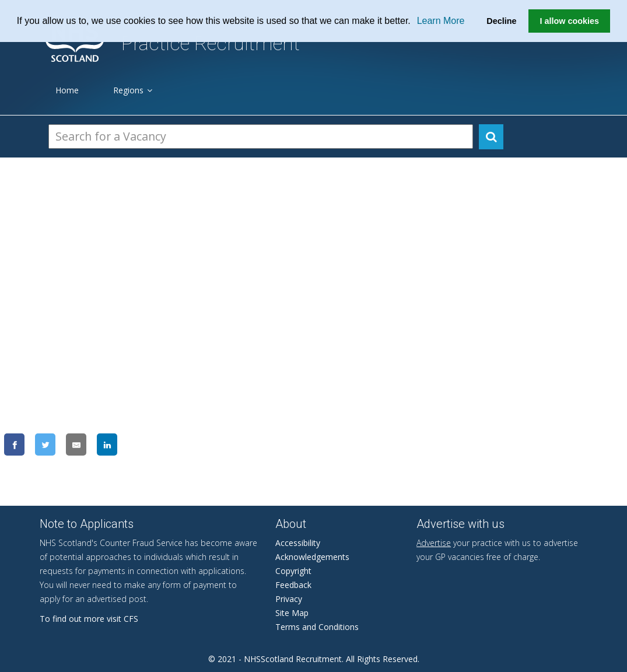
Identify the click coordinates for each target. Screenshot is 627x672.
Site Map (292, 613)
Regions (133, 90)
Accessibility (298, 543)
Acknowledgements (312, 557)
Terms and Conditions (317, 627)
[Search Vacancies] (261, 136)
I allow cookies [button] (569, 21)
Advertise (434, 543)
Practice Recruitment (211, 43)
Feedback (293, 585)
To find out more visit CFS (89, 619)
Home (67, 90)
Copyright (293, 571)
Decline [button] (501, 21)
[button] (415, 22)
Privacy (289, 599)
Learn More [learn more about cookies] (441, 21)
